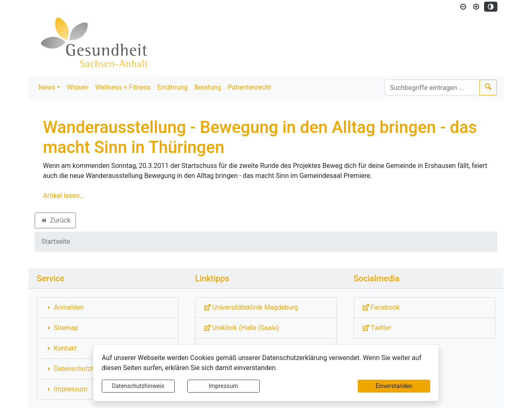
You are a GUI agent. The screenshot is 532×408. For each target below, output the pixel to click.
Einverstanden (394, 386)
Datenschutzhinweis (138, 386)
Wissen (78, 87)
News (47, 87)
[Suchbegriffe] (432, 88)
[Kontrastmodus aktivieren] (491, 7)
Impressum (223, 386)
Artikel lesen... (64, 196)
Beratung (208, 87)
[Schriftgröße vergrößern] (476, 7)
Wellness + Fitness (123, 87)
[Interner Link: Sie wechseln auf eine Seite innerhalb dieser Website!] (108, 308)
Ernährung (172, 87)
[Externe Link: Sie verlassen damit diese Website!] (266, 308)
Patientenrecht (249, 87)
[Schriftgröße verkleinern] (463, 7)
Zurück (55, 222)
